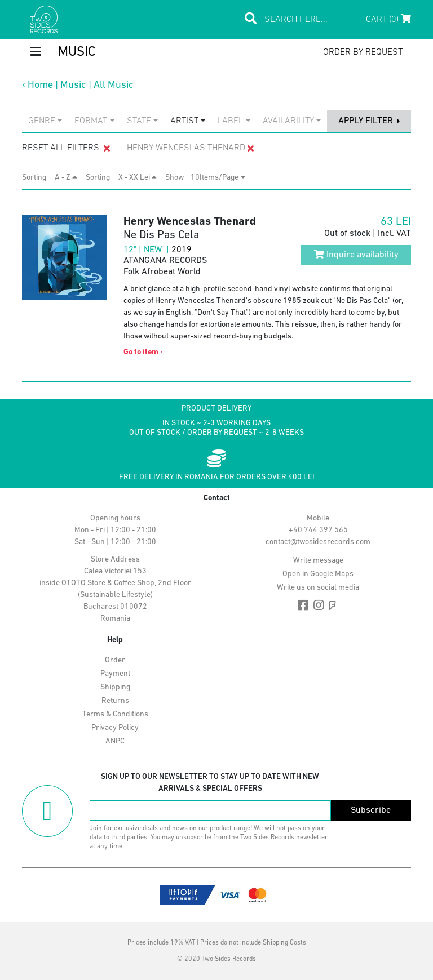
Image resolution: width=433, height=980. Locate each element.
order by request (363, 52)
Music (73, 85)
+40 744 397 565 (318, 530)
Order (115, 660)
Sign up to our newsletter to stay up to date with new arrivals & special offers (210, 783)
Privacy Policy (115, 728)
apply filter (367, 121)
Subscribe (371, 810)
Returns (115, 701)
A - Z (66, 177)
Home (40, 85)
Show (178, 178)
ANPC (115, 741)
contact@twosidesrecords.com (318, 542)
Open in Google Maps (318, 574)
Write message (318, 561)
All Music (114, 85)
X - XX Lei (138, 177)
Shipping (115, 687)
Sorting (37, 178)
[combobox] (45, 121)
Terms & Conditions (115, 714)
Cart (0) (388, 19)
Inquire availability (356, 255)
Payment (115, 674)
